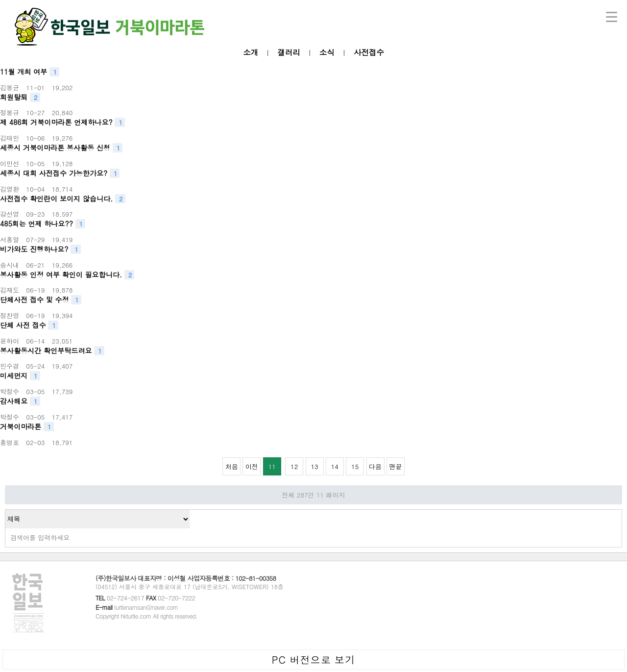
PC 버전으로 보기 (314, 660)
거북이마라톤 (27, 427)
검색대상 (6, 510)
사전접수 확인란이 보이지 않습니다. (63, 199)
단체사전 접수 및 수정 (41, 300)
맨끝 (395, 466)
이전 (252, 466)
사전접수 (369, 52)
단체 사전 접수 (29, 325)
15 (352, 464)
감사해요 (20, 401)
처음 (232, 466)
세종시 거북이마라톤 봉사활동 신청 (61, 148)
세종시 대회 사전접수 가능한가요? (60, 173)
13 (312, 464)
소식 (327, 52)
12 (291, 464)
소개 (251, 52)
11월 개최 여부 (30, 72)
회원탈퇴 (20, 97)
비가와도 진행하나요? (40, 249)
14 (332, 464)
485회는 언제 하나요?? (43, 224)
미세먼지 (20, 376)
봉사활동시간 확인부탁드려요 (52, 351)
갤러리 (289, 52)
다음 (375, 466)
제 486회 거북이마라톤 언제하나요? (62, 122)
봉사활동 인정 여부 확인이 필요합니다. (67, 275)
